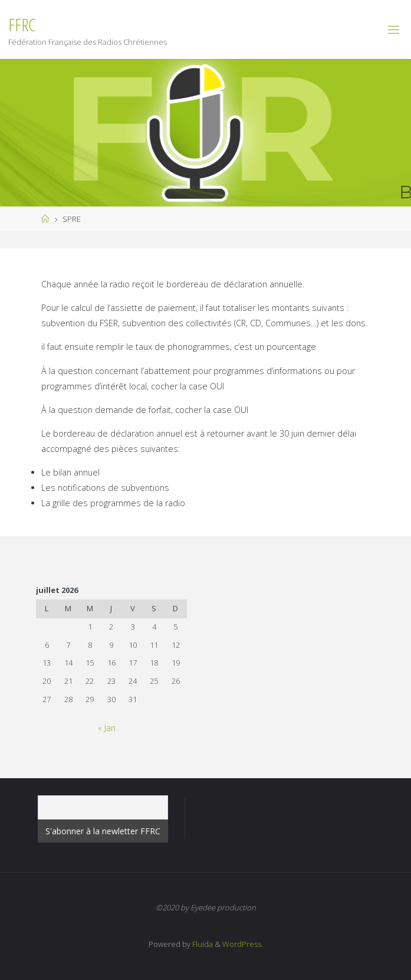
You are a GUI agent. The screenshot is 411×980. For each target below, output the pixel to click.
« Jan (107, 728)
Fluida (202, 944)
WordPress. (243, 944)
